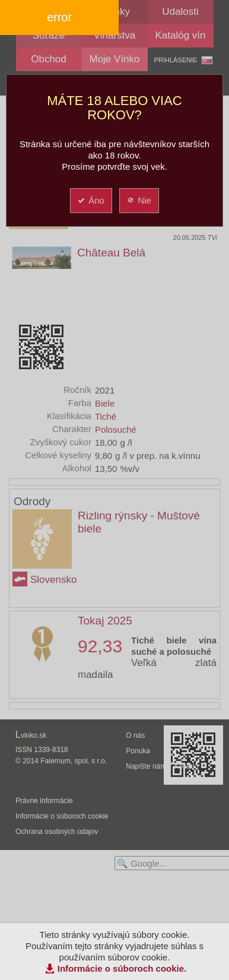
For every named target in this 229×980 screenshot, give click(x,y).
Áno (90, 200)
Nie (139, 200)
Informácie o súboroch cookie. (122, 968)
